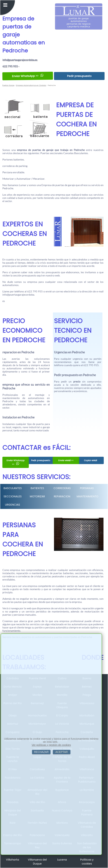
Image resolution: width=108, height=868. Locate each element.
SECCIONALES (13, 496)
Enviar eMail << (66, 460)
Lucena (62, 860)
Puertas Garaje (8, 85)
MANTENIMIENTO (87, 496)
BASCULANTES (13, 488)
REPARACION (62, 496)
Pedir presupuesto (79, 76)
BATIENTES (37, 488)
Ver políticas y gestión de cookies (51, 745)
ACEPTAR (62, 752)
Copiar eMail (90, 460)
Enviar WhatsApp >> (28, 76)
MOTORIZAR (37, 496)
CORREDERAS (62, 488)
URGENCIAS (13, 505)
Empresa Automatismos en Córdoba (31, 85)
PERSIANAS (87, 488)
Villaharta (13, 860)
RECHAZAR (41, 752)
